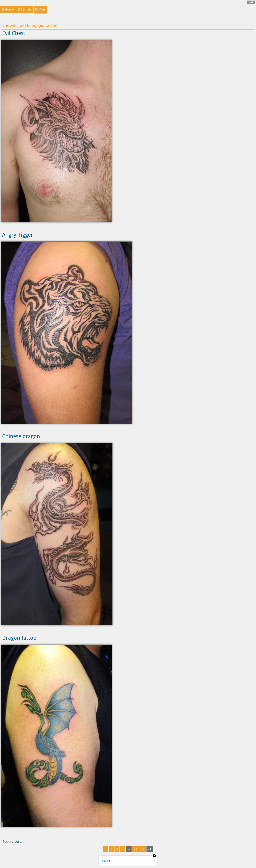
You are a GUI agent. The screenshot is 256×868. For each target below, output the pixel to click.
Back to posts (12, 842)
